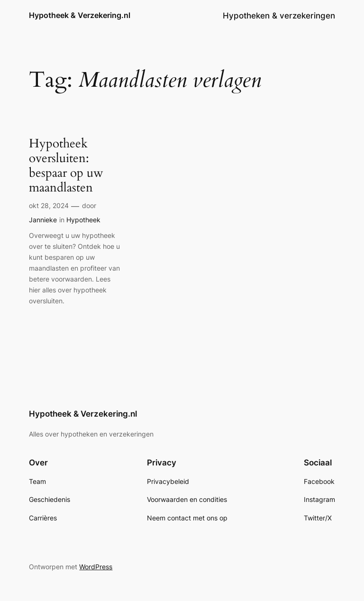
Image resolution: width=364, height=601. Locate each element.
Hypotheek (83, 220)
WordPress (96, 567)
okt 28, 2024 (49, 205)
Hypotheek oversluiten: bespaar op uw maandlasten (66, 166)
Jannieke (43, 220)
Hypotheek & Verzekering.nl (80, 15)
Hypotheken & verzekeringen (279, 16)
